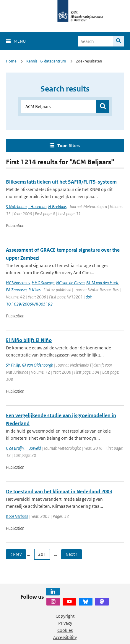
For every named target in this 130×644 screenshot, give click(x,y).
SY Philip (13, 365)
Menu (20, 41)
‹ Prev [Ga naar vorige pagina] (16, 554)
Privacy (65, 623)
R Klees (34, 290)
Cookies (65, 630)
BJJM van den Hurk (102, 283)
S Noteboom (16, 207)
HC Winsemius (18, 283)
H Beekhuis (57, 207)
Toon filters (69, 146)
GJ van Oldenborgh (38, 365)
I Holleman (37, 207)
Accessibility (65, 637)
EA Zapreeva (16, 290)
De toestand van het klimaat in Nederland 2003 (59, 492)
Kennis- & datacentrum (46, 61)
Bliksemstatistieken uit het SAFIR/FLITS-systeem (61, 182)
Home (11, 61)
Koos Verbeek (17, 516)
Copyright (65, 616)
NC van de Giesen (70, 283)
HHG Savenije (43, 283)
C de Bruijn (15, 448)
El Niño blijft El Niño (29, 340)
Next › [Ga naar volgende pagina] (71, 554)
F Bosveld (33, 448)
